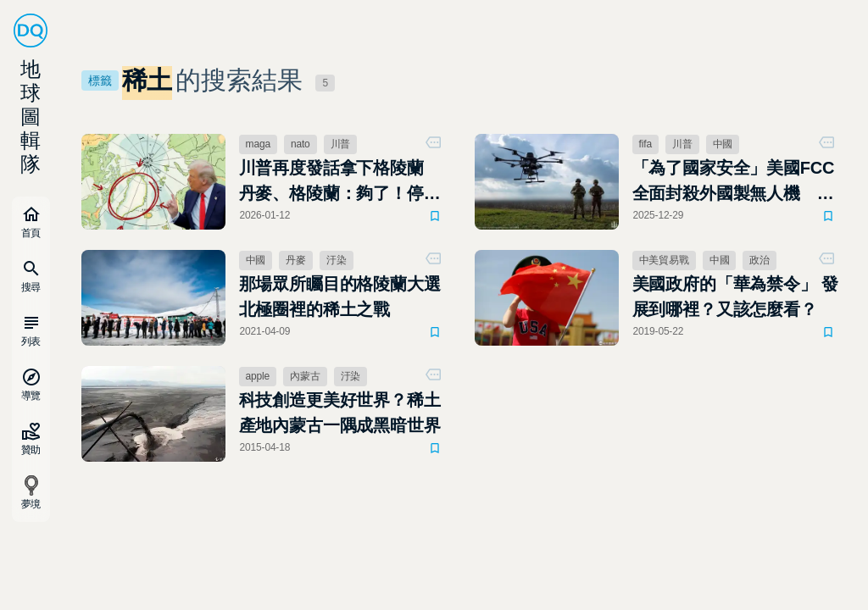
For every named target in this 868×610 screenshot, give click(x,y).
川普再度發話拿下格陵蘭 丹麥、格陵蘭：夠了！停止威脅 (340, 182)
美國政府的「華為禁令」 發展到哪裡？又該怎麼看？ (735, 297)
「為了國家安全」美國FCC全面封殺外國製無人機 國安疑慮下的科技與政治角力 (734, 182)
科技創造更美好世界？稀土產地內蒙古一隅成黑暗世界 (340, 413)
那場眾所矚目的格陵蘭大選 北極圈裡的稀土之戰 (340, 297)
